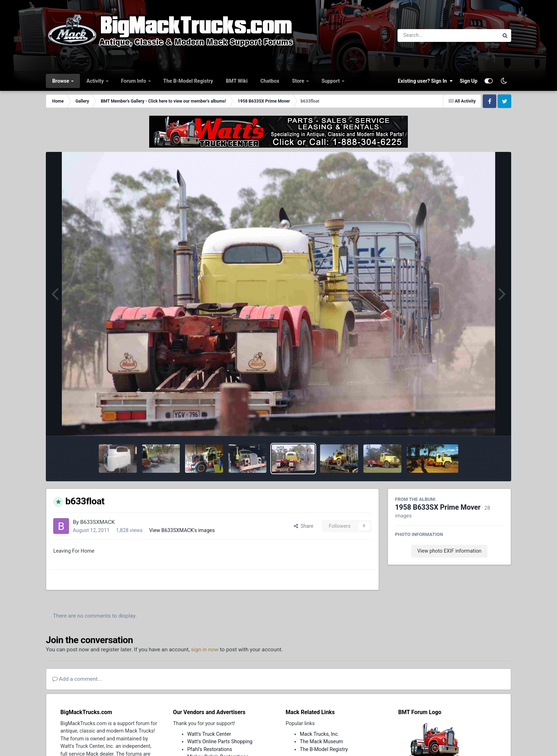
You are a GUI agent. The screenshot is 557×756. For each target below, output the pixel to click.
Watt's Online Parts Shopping (220, 741)
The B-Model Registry (188, 81)
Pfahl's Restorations (210, 749)
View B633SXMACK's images (182, 530)
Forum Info (134, 81)
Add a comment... (77, 679)
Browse (61, 81)
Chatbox (270, 81)
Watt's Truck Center (209, 734)
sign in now (205, 650)
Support (331, 81)
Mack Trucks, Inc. (320, 734)
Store (299, 81)
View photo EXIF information (449, 551)
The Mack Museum (321, 741)
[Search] (429, 35)
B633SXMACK (98, 522)
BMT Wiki (237, 81)
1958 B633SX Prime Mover (438, 507)
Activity (96, 81)
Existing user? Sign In (425, 81)
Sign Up (469, 81)
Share (304, 526)
